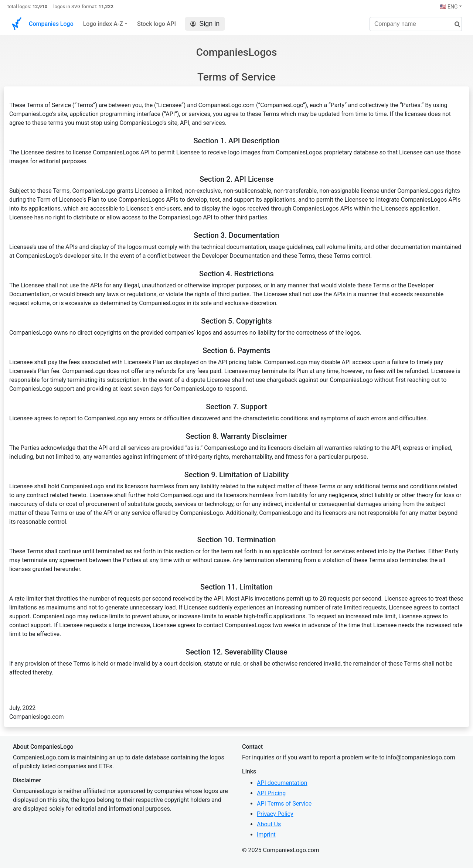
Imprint (266, 835)
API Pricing (271, 793)
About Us (269, 824)
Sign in (205, 24)
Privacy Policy (275, 814)
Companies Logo (51, 24)
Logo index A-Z (103, 24)
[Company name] (416, 24)
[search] (455, 25)
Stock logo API (156, 24)
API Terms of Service (284, 804)
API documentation (282, 783)
